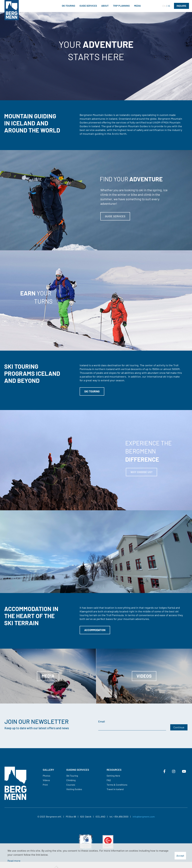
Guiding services (78, 770)
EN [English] (164, 6)
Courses (71, 785)
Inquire (181, 6)
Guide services (115, 216)
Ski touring (92, 391)
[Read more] (96, 460)
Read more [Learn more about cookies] (14, 861)
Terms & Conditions (117, 785)
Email (102, 721)
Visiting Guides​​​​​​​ (74, 789)
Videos (46, 780)
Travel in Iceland (115, 789)
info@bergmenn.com (144, 817)
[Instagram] (174, 771)
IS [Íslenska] (169, 6)
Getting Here (113, 776)
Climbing (71, 780)
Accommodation (95, 630)
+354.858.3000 (121, 817)
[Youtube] (184, 771)
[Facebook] (164, 771)
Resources (114, 770)
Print (45, 785)
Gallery (48, 770)
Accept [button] (180, 856)
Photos (46, 776)
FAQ (109, 780)
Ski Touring (72, 776)
